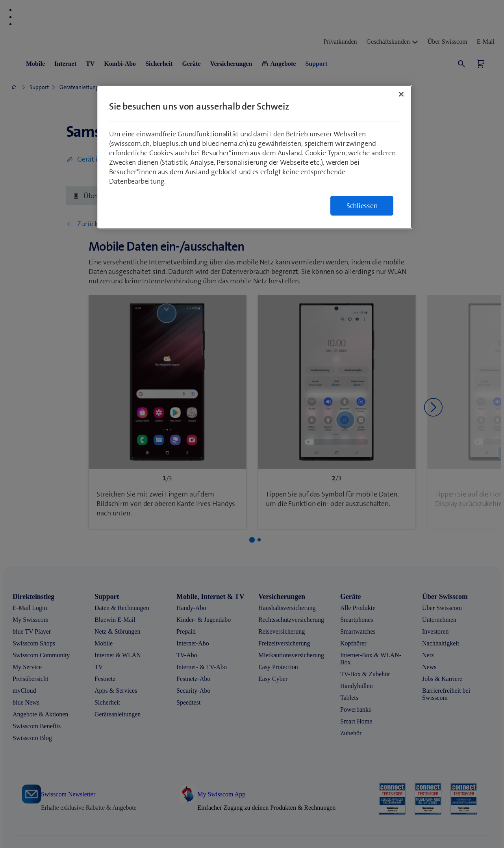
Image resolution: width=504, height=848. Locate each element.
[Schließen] (401, 94)
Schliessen (362, 206)
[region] (255, 157)
